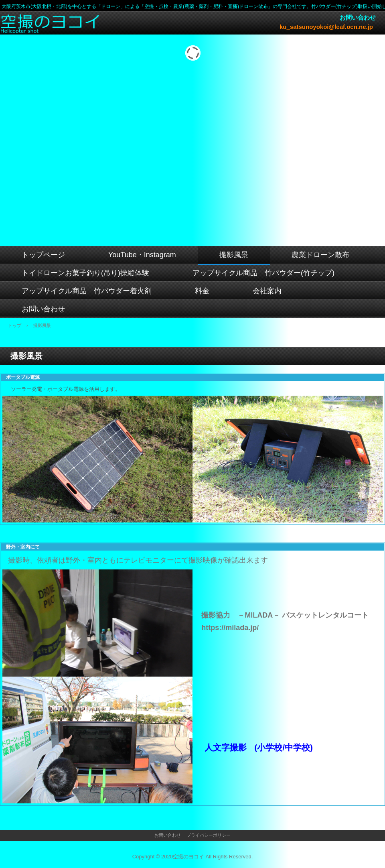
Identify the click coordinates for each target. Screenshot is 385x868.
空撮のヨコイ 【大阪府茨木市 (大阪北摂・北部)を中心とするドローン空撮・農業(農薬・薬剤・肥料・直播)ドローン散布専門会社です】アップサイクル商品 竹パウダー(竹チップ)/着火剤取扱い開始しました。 (51, 24)
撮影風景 (234, 255)
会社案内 (267, 291)
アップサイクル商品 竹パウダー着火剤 (87, 291)
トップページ (43, 255)
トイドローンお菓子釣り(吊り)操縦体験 (85, 273)
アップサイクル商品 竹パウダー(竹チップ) (263, 273)
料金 (202, 291)
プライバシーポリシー (209, 835)
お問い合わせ (43, 309)
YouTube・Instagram (142, 255)
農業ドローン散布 (320, 255)
